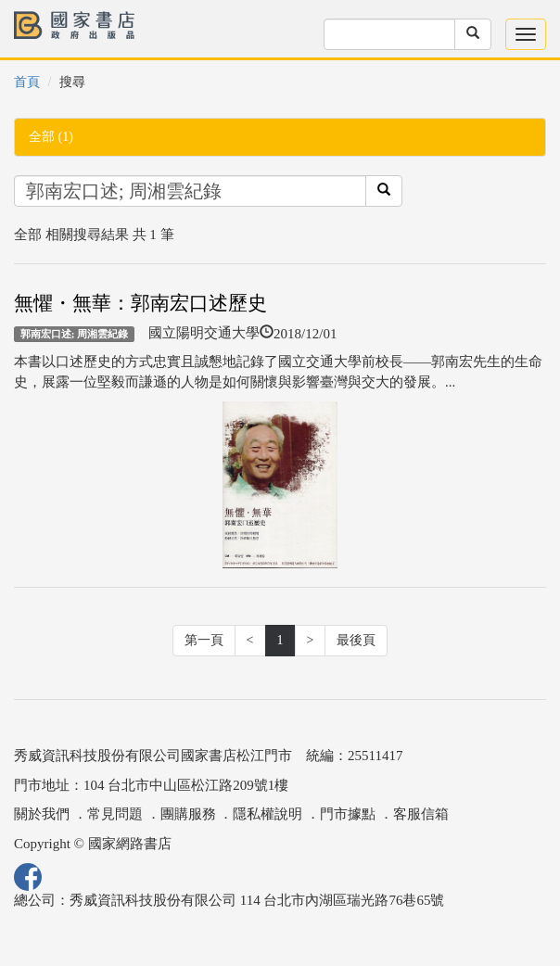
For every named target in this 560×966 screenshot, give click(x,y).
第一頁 (204, 640)
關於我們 (42, 814)
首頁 (27, 82)
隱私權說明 (267, 814)
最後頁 (356, 640)
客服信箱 (421, 814)
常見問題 (115, 814)
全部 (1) (51, 137)
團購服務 (188, 814)
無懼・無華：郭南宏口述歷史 (140, 303)
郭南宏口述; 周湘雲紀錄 (75, 334)
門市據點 (348, 814)
